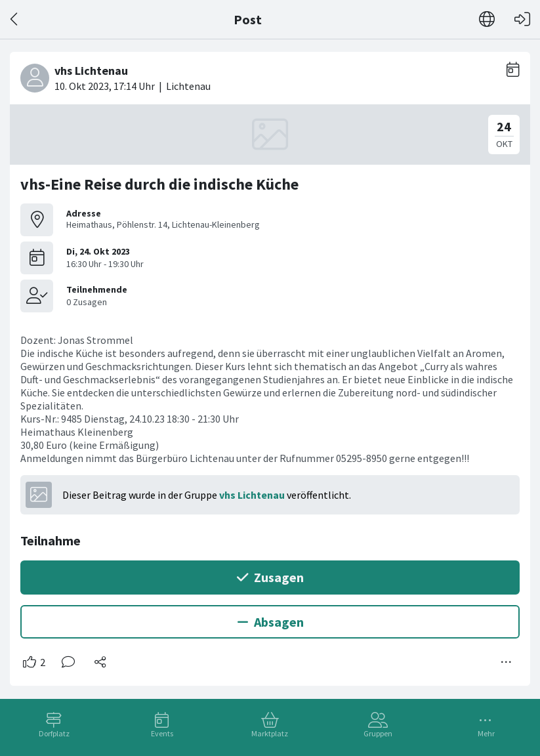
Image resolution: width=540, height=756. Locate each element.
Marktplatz (270, 733)
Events (162, 733)
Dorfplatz (54, 733)
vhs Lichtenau (252, 495)
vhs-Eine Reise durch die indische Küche (159, 184)
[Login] (522, 19)
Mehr (486, 733)
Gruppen (378, 733)
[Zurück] (15, 19)
